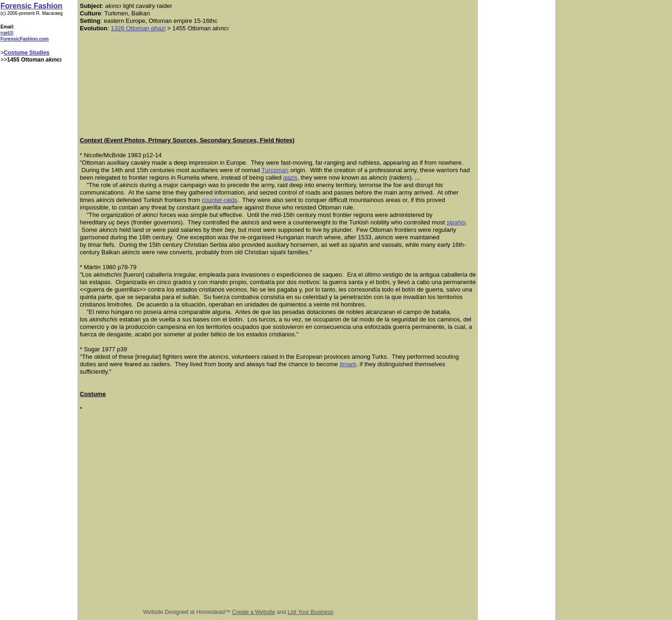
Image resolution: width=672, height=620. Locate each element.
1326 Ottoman (131, 28)
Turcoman (275, 170)
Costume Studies (27, 53)
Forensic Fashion (31, 6)
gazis (290, 178)
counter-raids (220, 200)
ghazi (158, 28)
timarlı (348, 364)
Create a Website (254, 612)
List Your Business (310, 612)
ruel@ (7, 33)
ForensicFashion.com (24, 39)
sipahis (456, 222)
